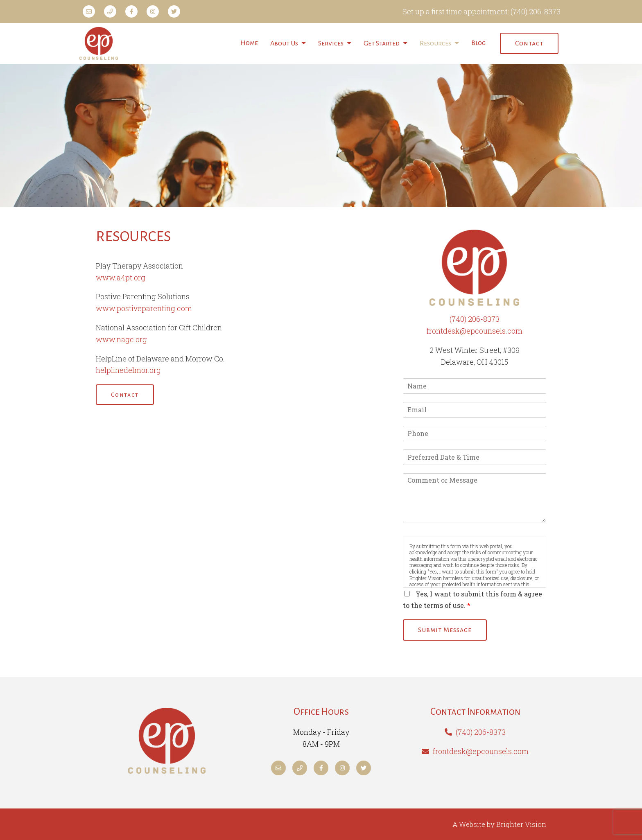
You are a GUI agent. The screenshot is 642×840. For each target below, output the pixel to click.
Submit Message (445, 630)
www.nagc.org (121, 339)
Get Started (382, 43)
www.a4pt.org (121, 278)
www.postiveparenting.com (144, 308)
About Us (284, 43)
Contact (529, 43)
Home (249, 43)
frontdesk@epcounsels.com (475, 331)
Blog (478, 43)
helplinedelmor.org (128, 370)
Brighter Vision (521, 824)
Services (331, 43)
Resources (435, 43)
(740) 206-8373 (536, 11)
